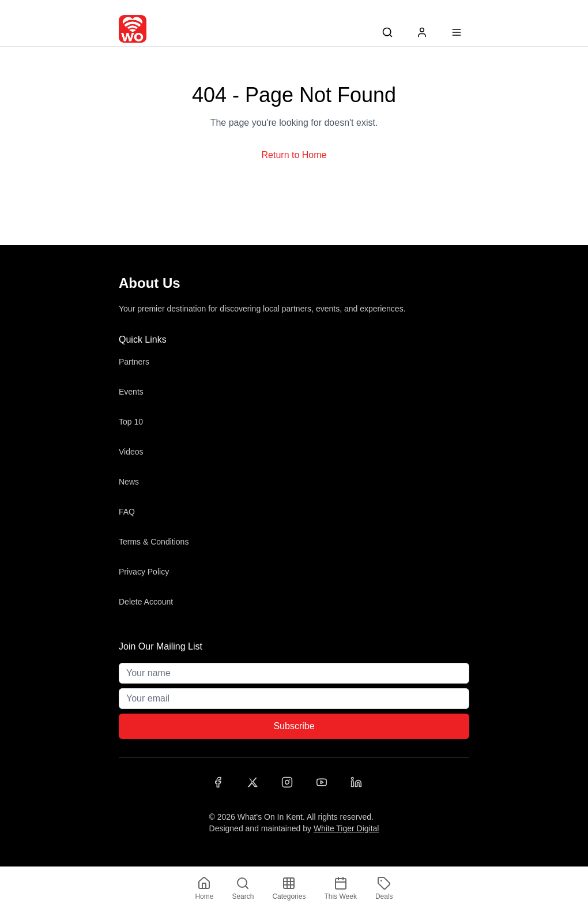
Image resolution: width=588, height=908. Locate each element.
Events (131, 392)
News (129, 482)
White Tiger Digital (346, 828)
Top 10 (131, 422)
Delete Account (146, 602)
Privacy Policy (144, 572)
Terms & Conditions (154, 542)
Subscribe (294, 726)
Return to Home (294, 155)
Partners (134, 362)
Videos (131, 452)
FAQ (127, 512)
